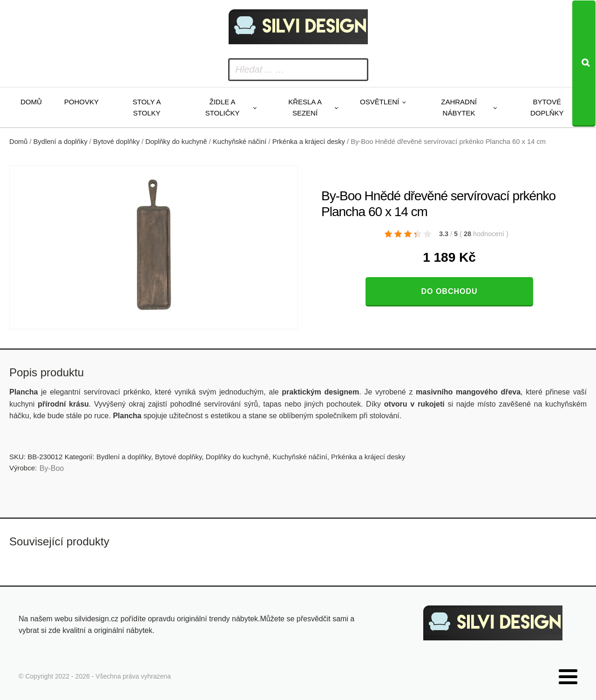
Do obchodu (449, 291)
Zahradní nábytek (459, 107)
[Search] (584, 64)
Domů (31, 102)
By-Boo (52, 468)
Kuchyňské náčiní (240, 142)
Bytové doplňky (547, 107)
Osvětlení (379, 102)
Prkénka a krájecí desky (309, 142)
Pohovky (81, 102)
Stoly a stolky (147, 107)
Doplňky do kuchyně (176, 142)
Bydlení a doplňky (61, 142)
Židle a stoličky (223, 107)
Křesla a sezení (305, 107)
